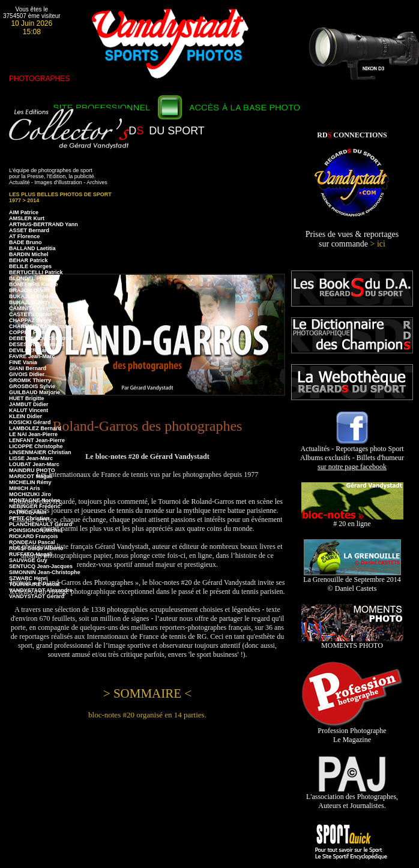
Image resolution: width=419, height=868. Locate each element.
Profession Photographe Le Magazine (352, 732)
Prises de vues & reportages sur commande (352, 239)
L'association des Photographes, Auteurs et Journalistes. (352, 798)
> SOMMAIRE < (147, 693)
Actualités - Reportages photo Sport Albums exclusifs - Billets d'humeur (352, 454)
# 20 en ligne (352, 520)
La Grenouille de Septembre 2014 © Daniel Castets (352, 581)
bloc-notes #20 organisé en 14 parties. (147, 715)
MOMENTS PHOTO (352, 642)
